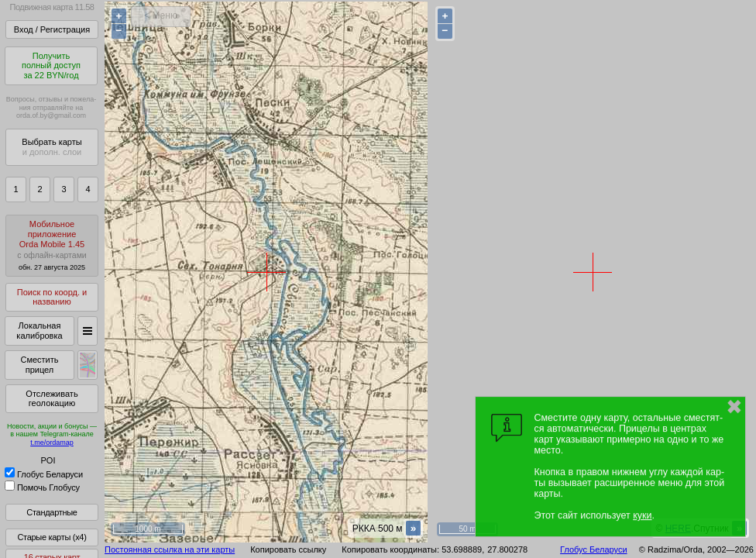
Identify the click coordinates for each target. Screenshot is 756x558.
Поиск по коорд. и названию (52, 297)
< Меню (161, 15)
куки (642, 515)
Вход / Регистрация (52, 29)
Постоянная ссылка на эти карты (170, 549)
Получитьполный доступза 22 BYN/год (51, 65)
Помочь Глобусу (42, 487)
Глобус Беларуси (44, 474)
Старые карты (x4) (52, 537)
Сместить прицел (39, 365)
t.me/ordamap (52, 443)
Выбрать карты (52, 147)
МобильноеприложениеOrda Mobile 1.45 (52, 245)
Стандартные (52, 512)
